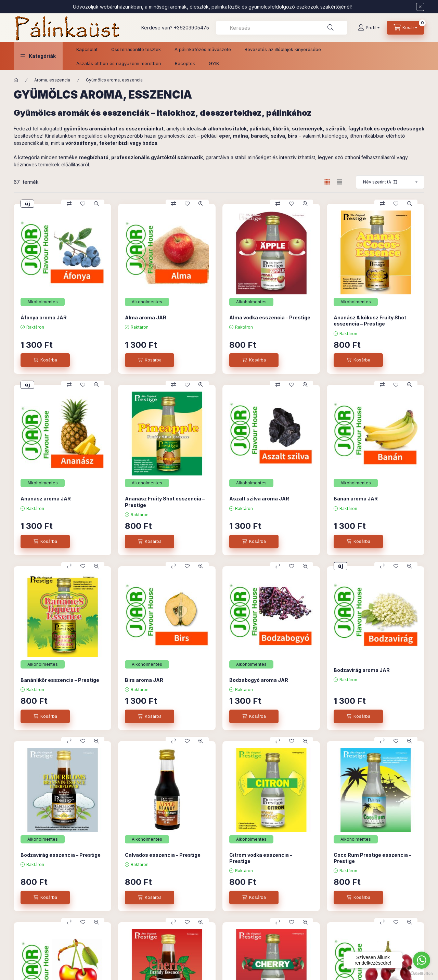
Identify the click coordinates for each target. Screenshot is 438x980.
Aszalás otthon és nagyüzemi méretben (119, 63)
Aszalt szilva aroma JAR (259, 499)
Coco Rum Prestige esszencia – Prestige (372, 858)
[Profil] (369, 28)
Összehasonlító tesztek (136, 49)
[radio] (339, 182)
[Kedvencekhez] (83, 204)
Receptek (185, 63)
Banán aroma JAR (356, 499)
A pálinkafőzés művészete (203, 49)
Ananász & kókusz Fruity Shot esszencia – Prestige (370, 321)
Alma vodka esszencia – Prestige (270, 317)
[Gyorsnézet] (96, 204)
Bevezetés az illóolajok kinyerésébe (283, 49)
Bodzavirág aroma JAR (362, 670)
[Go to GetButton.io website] (422, 973)
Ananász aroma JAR (46, 499)
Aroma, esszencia (52, 80)
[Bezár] (420, 7)
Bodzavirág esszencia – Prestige (61, 855)
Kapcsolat (87, 49)
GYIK (214, 63)
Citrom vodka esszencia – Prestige (261, 858)
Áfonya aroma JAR (44, 317)
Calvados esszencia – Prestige (163, 855)
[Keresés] (331, 28)
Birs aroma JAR (144, 680)
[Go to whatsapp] (422, 960)
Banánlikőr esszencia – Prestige (60, 680)
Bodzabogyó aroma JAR (259, 680)
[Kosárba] (45, 360)
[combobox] (282, 28)
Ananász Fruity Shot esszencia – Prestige (165, 502)
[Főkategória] (16, 80)
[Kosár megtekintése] (405, 28)
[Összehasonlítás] (69, 204)
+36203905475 (191, 28)
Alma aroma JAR (146, 317)
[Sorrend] (390, 182)
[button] (38, 56)
